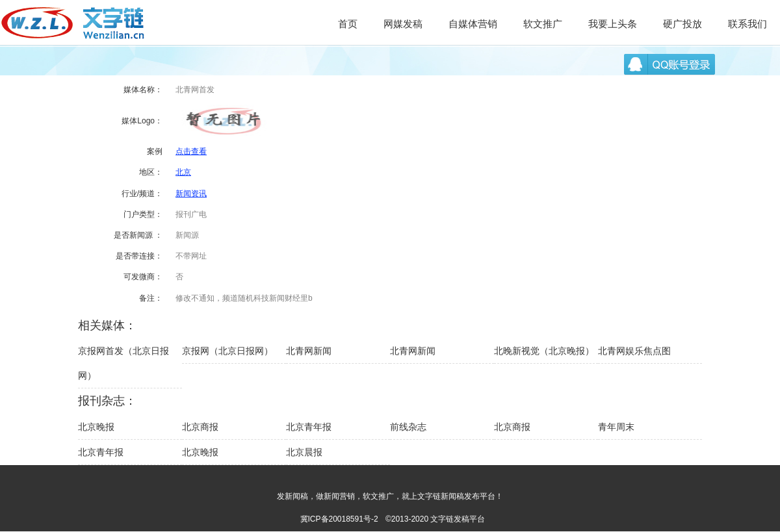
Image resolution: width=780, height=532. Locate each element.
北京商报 (200, 427)
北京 (183, 172)
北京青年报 (309, 427)
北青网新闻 (309, 351)
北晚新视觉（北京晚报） (544, 351)
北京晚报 (96, 427)
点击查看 (191, 151)
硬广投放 (682, 24)
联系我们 (747, 24)
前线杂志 (408, 427)
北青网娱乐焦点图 (634, 351)
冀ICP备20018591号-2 (339, 519)
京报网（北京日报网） (227, 351)
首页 (348, 24)
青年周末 (616, 427)
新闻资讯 (191, 194)
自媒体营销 (473, 24)
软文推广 (543, 24)
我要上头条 (613, 24)
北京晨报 (304, 452)
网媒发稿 (403, 24)
